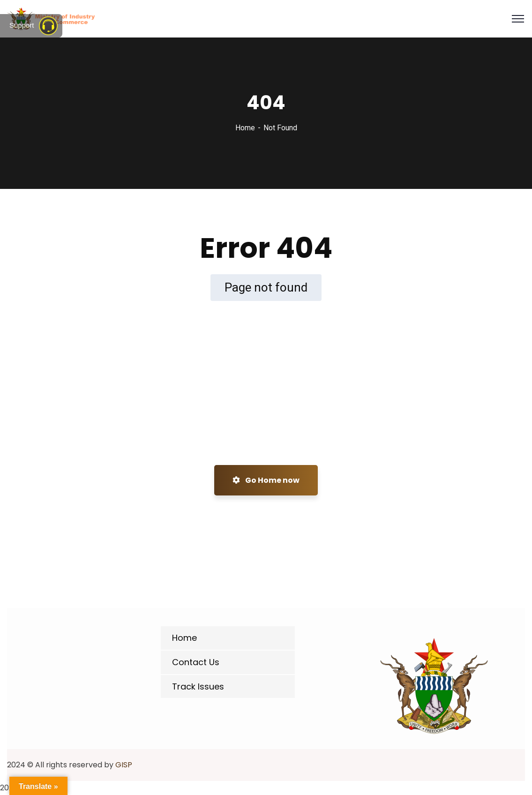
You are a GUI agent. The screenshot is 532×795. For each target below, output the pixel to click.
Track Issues (198, 686)
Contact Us (196, 662)
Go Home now (266, 480)
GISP (124, 765)
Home (245, 128)
